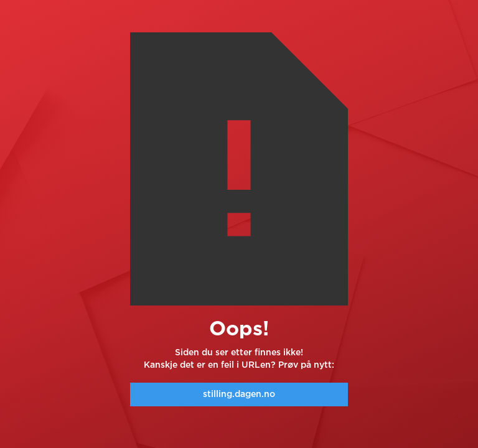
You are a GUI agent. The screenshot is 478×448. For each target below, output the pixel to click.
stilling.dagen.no (239, 394)
